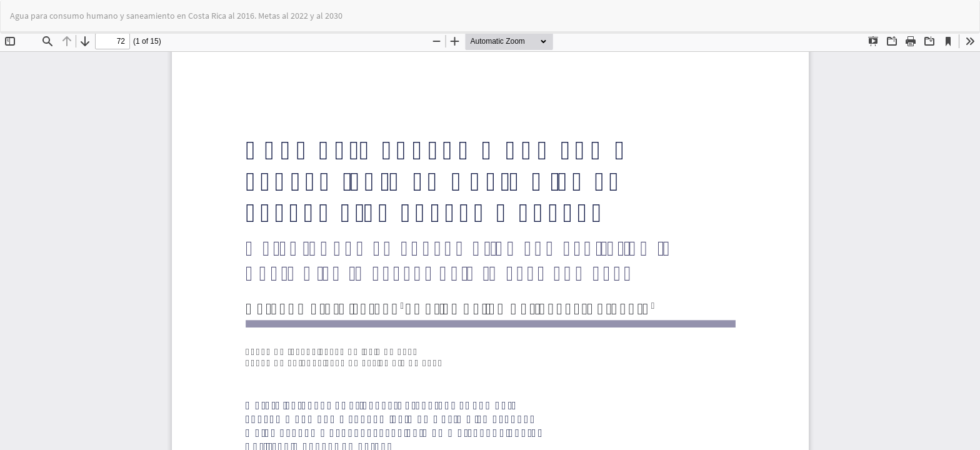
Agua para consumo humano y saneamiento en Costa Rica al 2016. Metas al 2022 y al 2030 (176, 16)
